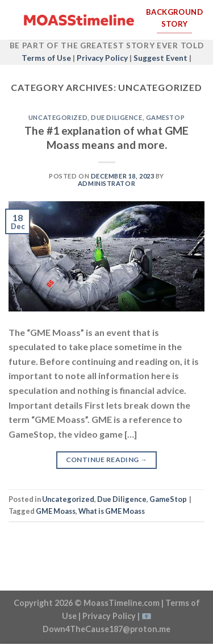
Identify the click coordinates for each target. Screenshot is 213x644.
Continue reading (107, 460)
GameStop (165, 117)
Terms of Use (46, 58)
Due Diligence (116, 117)
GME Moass (56, 511)
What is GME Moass (112, 511)
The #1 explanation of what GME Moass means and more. (106, 138)
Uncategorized (58, 117)
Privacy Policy (102, 58)
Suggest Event (160, 58)
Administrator (106, 183)
